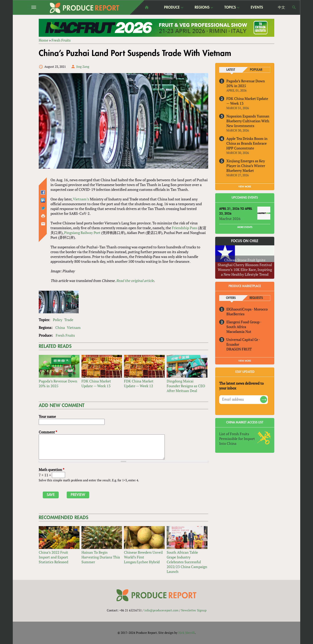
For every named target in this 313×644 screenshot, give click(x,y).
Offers (231, 298)
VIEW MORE (245, 187)
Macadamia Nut (239, 331)
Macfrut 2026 (230, 219)
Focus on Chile (245, 241)
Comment (48, 432)
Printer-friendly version (43, 216)
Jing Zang (83, 67)
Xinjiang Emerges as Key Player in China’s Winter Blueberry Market (246, 166)
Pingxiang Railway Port (83, 233)
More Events (245, 227)
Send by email (43, 224)
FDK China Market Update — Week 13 (96, 383)
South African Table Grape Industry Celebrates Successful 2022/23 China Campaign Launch (187, 562)
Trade (69, 320)
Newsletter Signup (194, 610)
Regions (202, 7)
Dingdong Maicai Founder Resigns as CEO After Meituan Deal (186, 386)
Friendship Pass (184, 228)
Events (257, 7)
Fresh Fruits (61, 40)
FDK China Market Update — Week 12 (139, 383)
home (147, 7)
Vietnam (74, 327)
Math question (52, 470)
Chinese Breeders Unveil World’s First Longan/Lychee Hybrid (143, 557)
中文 (281, 7)
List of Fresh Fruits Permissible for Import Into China (237, 439)
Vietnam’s (81, 199)
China (60, 327)
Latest (231, 70)
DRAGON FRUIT (239, 349)
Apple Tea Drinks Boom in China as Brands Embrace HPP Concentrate (247, 143)
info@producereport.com (161, 610)
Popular (256, 70)
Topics (230, 7)
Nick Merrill (187, 633)
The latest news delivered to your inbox (241, 386)
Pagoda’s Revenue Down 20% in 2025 (58, 383)
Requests (256, 298)
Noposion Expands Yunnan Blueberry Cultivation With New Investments (248, 121)
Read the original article (135, 281)
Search (294, 7)
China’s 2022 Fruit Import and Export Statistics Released (53, 557)
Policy (58, 320)
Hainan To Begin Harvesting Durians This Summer (101, 557)
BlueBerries (235, 314)
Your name (47, 416)
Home (44, 40)
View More (245, 361)
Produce (172, 7)
